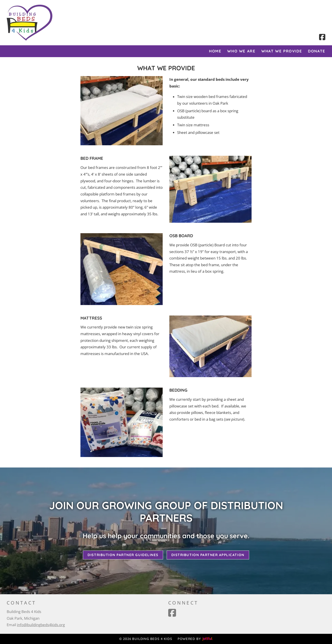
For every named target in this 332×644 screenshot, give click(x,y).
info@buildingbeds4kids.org (41, 625)
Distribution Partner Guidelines (123, 555)
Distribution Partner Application (208, 555)
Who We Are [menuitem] (241, 51)
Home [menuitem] (215, 51)
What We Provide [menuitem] (282, 51)
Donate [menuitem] (317, 51)
